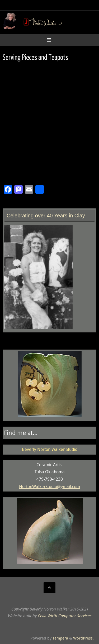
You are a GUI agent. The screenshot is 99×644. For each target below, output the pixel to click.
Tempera (60, 638)
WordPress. (83, 638)
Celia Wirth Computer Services (64, 616)
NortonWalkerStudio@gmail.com (49, 486)
